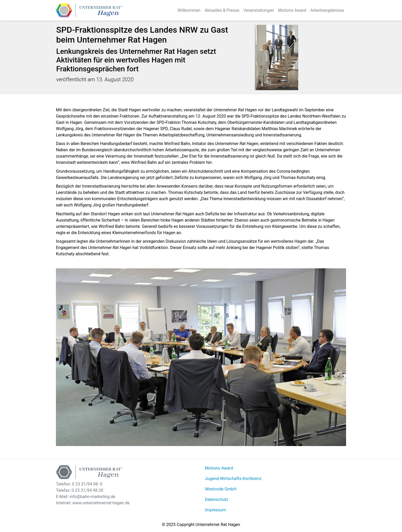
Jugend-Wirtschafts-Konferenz (233, 479)
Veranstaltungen (259, 10)
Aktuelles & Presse (222, 10)
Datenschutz (217, 499)
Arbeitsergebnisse (327, 10)
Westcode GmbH (221, 489)
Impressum (216, 510)
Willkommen (189, 10)
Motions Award (292, 10)
